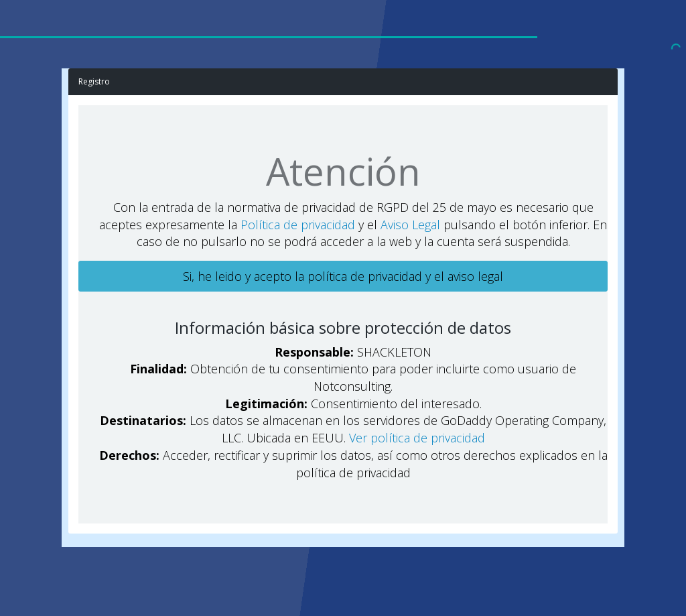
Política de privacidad (298, 225)
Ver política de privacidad (417, 438)
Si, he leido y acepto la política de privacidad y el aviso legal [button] (343, 276)
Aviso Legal (410, 225)
